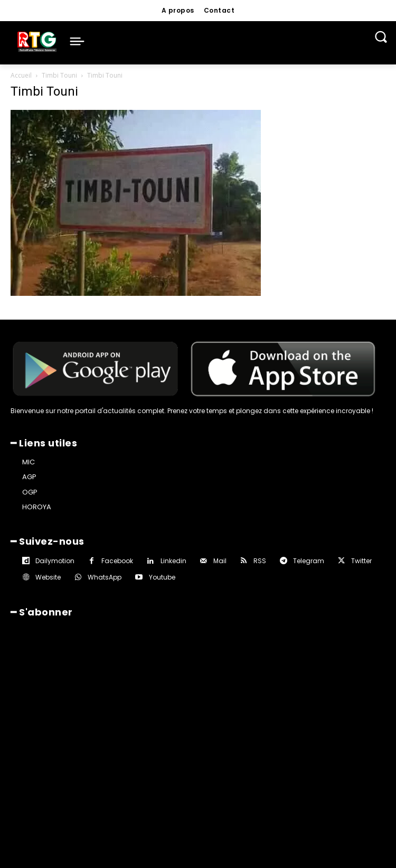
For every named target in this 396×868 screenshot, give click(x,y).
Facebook (117, 561)
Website (48, 577)
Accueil (21, 75)
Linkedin (173, 561)
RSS (260, 561)
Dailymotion (55, 561)
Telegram (309, 561)
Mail (220, 561)
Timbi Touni (59, 75)
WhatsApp (105, 577)
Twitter (361, 561)
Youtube (162, 577)
